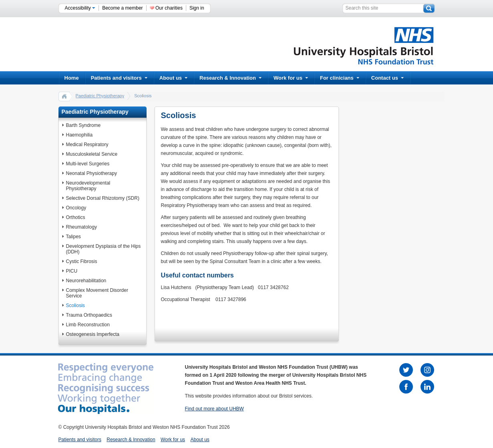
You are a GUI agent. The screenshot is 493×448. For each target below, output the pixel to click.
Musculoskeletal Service (92, 154)
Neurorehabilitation (86, 281)
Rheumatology (81, 227)
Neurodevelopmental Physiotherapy (88, 186)
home (64, 96)
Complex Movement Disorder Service (97, 293)
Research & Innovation (230, 78)
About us (173, 78)
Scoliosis (75, 305)
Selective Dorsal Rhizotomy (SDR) (103, 198)
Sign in (197, 8)
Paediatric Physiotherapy (100, 96)
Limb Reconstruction (88, 325)
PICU (72, 271)
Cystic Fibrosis (82, 261)
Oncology (76, 208)
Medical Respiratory (87, 145)
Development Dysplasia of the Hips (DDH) (104, 249)
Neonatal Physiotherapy (92, 173)
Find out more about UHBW (214, 409)
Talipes (73, 237)
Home (72, 78)
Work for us (291, 78)
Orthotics (76, 217)
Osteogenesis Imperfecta (93, 334)
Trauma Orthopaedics (89, 315)
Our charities (169, 8)
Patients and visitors (119, 78)
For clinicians (340, 78)
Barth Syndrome (84, 125)
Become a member (122, 8)
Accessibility (80, 8)
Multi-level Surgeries (88, 164)
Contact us (387, 78)
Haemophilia (79, 135)
